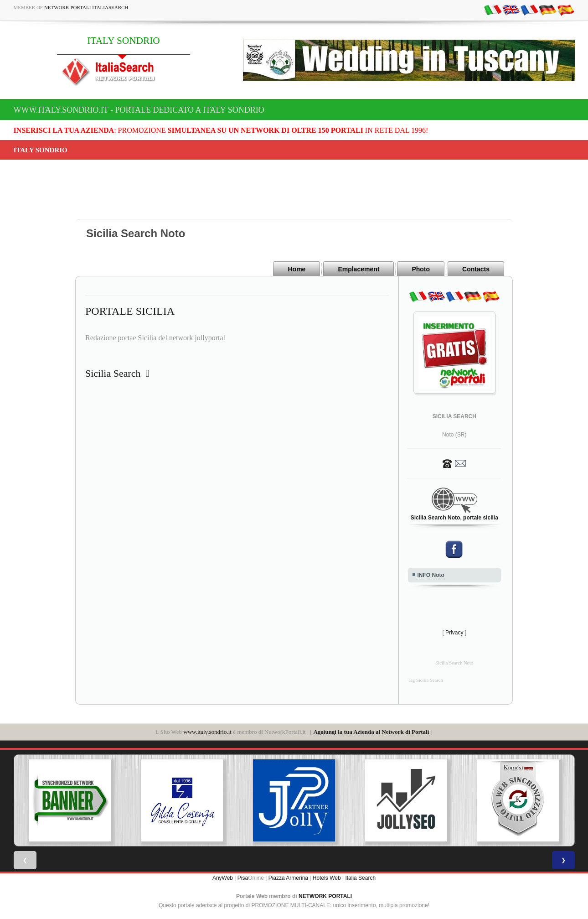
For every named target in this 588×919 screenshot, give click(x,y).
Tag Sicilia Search (426, 680)
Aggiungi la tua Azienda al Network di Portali (371, 732)
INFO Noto (431, 575)
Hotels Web (327, 878)
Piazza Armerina (288, 878)
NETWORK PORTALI (325, 896)
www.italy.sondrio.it (207, 732)
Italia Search (360, 878)
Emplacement (358, 269)
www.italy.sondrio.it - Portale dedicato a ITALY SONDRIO (139, 110)
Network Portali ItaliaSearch (86, 7)
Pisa (243, 878)
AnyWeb (223, 878)
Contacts (476, 269)
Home (297, 269)
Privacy (454, 633)
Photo (421, 269)
